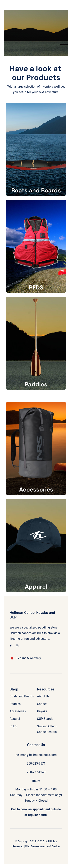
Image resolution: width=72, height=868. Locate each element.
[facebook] (11, 646)
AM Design (53, 846)
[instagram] (17, 646)
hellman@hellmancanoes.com (36, 755)
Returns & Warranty (29, 658)
